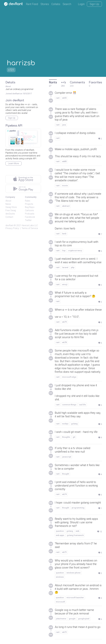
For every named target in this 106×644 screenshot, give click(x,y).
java (64, 125)
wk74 (64, 494)
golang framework (75, 535)
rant (58, 98)
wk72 (64, 632)
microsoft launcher (75, 598)
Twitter (28, 220)
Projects (29, 204)
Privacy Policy (12, 228)
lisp (64, 251)
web (77, 531)
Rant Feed (32, 4)
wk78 (64, 342)
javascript (67, 457)
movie (65, 186)
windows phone (73, 573)
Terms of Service (30, 228)
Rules (28, 201)
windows (60, 577)
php (73, 267)
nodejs (65, 424)
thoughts (66, 437)
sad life (82, 405)
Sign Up (94, 4)
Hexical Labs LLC (30, 225)
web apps (60, 535)
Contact (9, 217)
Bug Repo (30, 207)
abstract (66, 206)
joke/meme (61, 619)
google (72, 619)
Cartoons (29, 210)
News (8, 204)
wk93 (64, 98)
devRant (9, 225)
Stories (45, 4)
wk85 (64, 161)
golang (74, 424)
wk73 (64, 552)
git (74, 437)
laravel (65, 267)
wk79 (64, 322)
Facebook (30, 217)
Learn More (14, 163)
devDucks (10, 214)
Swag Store (11, 207)
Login (81, 4)
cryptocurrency (75, 251)
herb (64, 234)
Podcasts (30, 214)
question (60, 531)
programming (78, 508)
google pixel (84, 619)
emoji (65, 284)
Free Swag (11, 210)
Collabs (56, 4)
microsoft (60, 602)
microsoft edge (69, 377)
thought (66, 474)
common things (69, 405)
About (8, 201)
